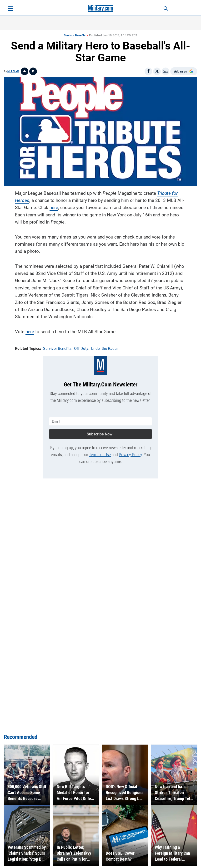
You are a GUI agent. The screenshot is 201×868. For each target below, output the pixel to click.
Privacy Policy (130, 455)
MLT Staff (13, 71)
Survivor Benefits (75, 35)
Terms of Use (100, 455)
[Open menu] (10, 9)
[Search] (166, 9)
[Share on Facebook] (148, 71)
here (54, 207)
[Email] (166, 71)
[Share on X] (157, 71)
